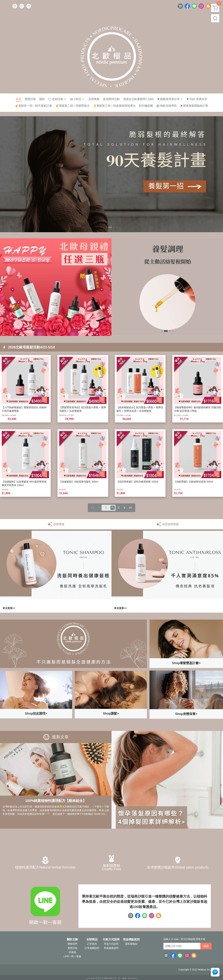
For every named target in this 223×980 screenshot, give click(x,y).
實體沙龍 (72, 948)
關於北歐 (72, 939)
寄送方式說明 (111, 944)
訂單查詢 (92, 944)
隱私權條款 (131, 944)
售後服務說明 (111, 948)
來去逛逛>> (9, 608)
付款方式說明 (111, 939)
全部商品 (92, 939)
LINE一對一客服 (72, 956)
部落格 (72, 952)
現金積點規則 (131, 939)
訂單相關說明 (92, 948)
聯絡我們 (72, 944)
